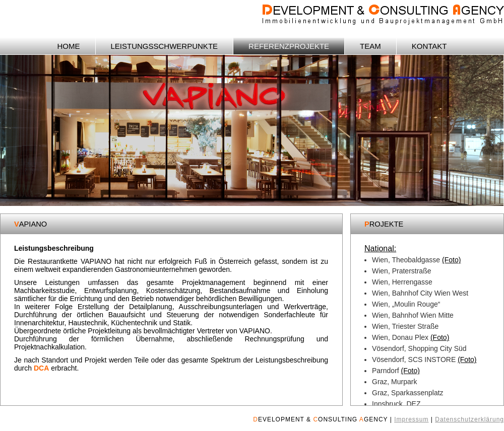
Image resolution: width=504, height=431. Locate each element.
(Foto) (451, 260)
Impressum (411, 419)
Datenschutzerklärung (469, 419)
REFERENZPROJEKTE (289, 46)
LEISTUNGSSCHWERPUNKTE (165, 46)
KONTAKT (429, 46)
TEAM (370, 46)
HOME (69, 46)
